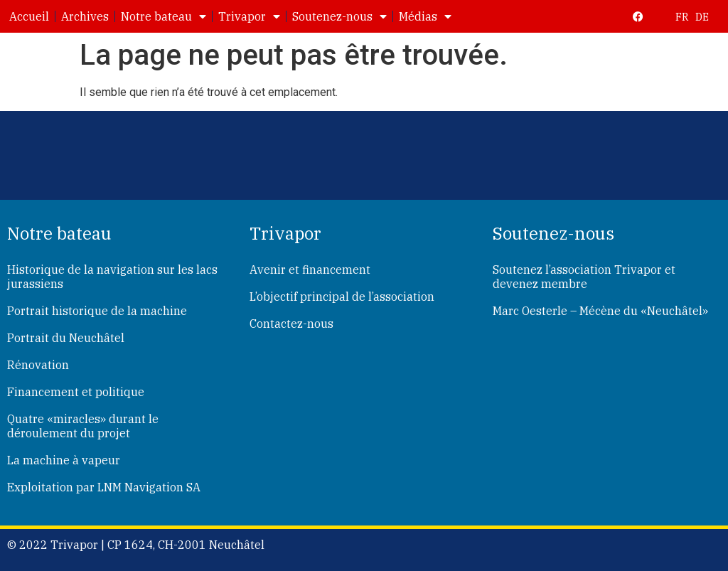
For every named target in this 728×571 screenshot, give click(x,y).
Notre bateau (164, 16)
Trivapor (249, 16)
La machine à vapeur (64, 460)
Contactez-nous (291, 324)
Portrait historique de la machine (97, 311)
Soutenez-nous (339, 16)
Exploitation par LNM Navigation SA (104, 487)
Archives (85, 16)
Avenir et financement (310, 270)
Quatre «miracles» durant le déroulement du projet (83, 426)
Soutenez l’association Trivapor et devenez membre (584, 277)
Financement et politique (76, 392)
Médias (425, 16)
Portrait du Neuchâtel (66, 338)
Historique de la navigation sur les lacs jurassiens (112, 277)
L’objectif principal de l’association (342, 297)
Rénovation (38, 365)
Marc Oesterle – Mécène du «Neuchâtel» (600, 311)
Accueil (29, 16)
